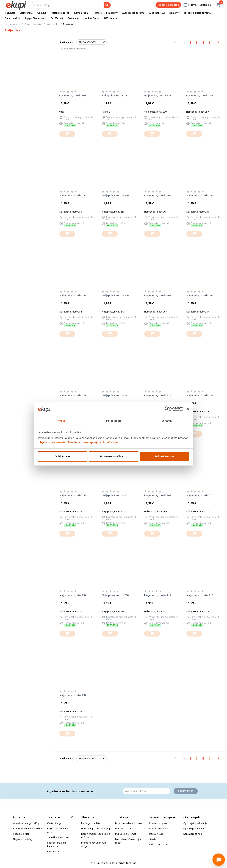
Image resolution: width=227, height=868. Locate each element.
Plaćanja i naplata (91, 823)
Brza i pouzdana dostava (129, 823)
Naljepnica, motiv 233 (73, 495)
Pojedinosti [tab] (113, 421)
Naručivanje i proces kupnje (96, 828)
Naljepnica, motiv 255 (73, 195)
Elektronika (26, 13)
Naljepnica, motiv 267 (200, 295)
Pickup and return (159, 844)
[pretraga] (107, 5)
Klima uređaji (82, 13)
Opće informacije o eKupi (27, 823)
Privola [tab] (60, 421)
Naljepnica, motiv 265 (158, 195)
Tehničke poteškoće (58, 837)
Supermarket (12, 18)
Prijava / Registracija (197, 5)
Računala (10, 13)
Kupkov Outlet (92, 18)
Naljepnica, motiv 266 (115, 195)
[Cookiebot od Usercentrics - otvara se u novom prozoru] (167, 409)
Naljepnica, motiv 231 (115, 395)
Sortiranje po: (67, 42)
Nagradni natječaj (23, 839)
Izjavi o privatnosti (53, 442)
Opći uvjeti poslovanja (195, 823)
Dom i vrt (174, 13)
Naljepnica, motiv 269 (158, 495)
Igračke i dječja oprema (197, 13)
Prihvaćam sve (164, 456)
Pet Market (57, 18)
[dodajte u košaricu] (67, 134)
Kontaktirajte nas (193, 834)
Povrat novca (156, 834)
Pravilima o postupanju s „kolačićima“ (93, 442)
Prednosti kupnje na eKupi (27, 828)
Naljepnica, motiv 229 (73, 395)
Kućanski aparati (60, 13)
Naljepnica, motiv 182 (115, 95)
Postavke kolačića (114, 456)
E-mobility (112, 13)
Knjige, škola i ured (35, 18)
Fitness (98, 13)
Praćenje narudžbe (168, 5)
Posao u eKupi (21, 834)
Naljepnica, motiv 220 (157, 95)
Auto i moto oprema (133, 13)
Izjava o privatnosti (194, 828)
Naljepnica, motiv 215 (158, 395)
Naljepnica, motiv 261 (115, 495)
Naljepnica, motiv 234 (73, 595)
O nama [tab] (167, 421)
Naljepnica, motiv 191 (73, 95)
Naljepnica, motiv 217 (158, 595)
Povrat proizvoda (159, 828)
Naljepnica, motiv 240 (115, 295)
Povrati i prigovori (159, 823)
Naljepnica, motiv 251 (73, 295)
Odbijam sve (63, 456)
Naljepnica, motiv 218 (200, 595)
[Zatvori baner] (188, 409)
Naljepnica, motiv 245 (200, 195)
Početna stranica (13, 24)
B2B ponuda (111, 18)
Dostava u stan (123, 828)
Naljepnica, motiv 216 (200, 495)
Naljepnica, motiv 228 (200, 395)
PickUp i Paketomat (126, 834)
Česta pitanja (54, 823)
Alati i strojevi (157, 13)
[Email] (146, 791)
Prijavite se (186, 791)
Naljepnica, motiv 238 (115, 595)
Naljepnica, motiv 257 (200, 95)
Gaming (42, 13)
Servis (153, 839)
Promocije (74, 18)
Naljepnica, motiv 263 (158, 295)
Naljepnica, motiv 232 (73, 695)
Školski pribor (53, 24)
